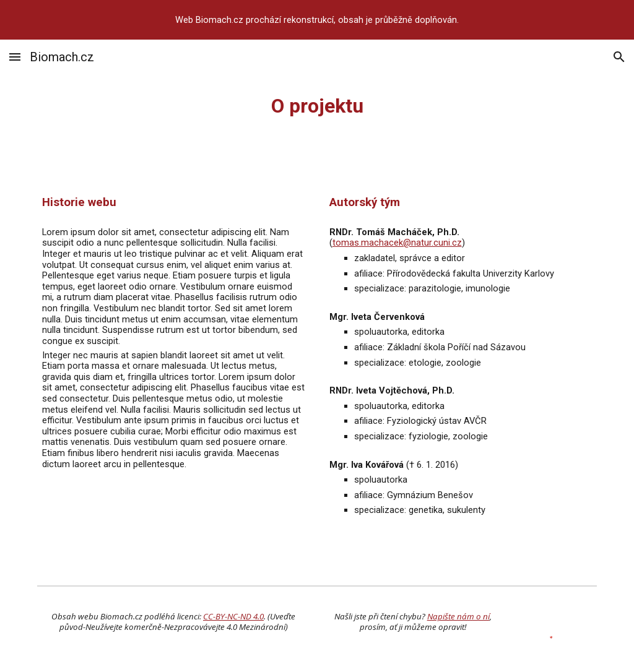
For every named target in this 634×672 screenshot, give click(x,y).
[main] (317, 106)
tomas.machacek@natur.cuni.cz (397, 243)
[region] (317, 20)
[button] (15, 57)
